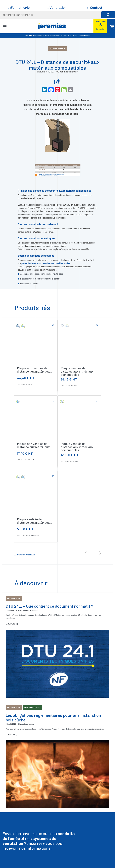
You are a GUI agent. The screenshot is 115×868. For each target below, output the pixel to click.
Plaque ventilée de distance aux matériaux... (34, 521)
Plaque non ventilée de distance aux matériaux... (34, 370)
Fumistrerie (20, 8)
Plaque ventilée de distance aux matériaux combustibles (77, 372)
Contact (96, 8)
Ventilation (58, 8)
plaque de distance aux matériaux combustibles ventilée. (46, 263)
